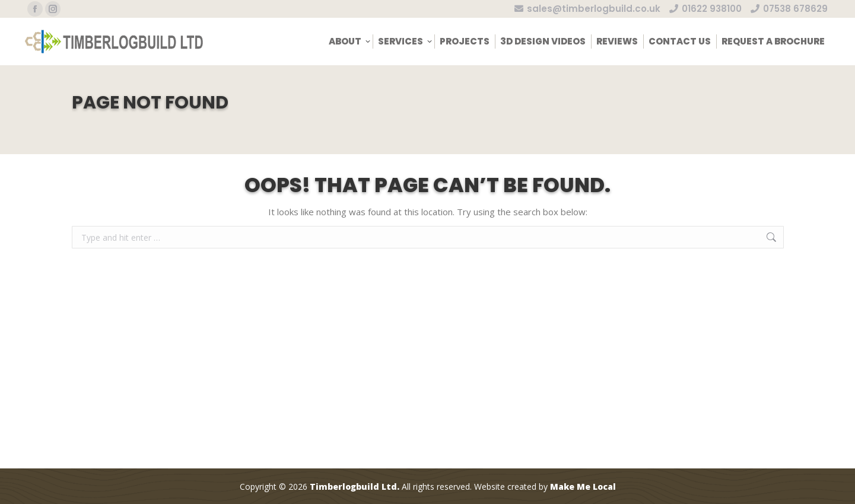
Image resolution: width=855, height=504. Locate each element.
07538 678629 (789, 9)
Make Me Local (583, 487)
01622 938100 (705, 9)
